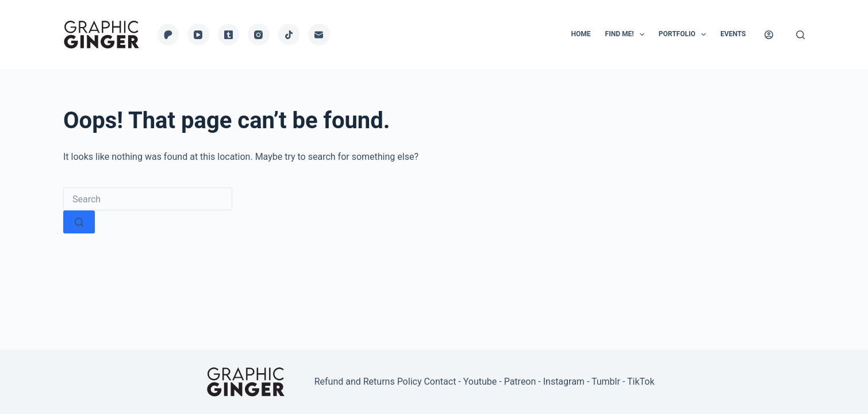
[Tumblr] (229, 34)
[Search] (800, 35)
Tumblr (606, 382)
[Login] (769, 35)
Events (733, 34)
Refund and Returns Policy (368, 382)
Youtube (480, 382)
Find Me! (627, 34)
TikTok (641, 382)
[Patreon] (168, 34)
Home (581, 34)
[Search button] (79, 222)
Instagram (564, 382)
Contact (440, 382)
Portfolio (685, 34)
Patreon (520, 382)
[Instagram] (259, 34)
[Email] (319, 34)
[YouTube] (198, 34)
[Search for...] (148, 199)
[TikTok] (289, 34)
